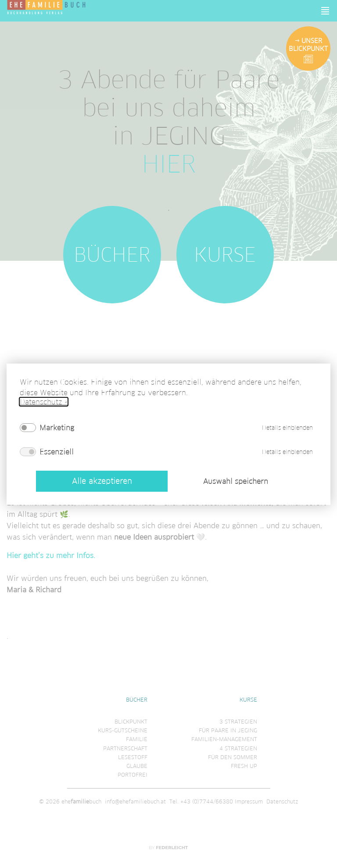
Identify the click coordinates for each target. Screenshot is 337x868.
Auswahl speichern (236, 481)
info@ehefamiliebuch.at (135, 801)
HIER (169, 164)
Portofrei (133, 775)
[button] (326, 11)
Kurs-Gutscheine (123, 730)
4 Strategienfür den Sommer (233, 753)
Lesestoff (133, 757)
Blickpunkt (131, 722)
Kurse (225, 255)
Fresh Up (244, 766)
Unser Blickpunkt (308, 45)
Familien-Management (224, 739)
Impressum (249, 801)
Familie (137, 739)
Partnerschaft (125, 748)
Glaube (137, 766)
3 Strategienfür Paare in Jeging (228, 726)
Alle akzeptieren (102, 481)
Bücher (112, 255)
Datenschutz (282, 801)
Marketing (57, 428)
